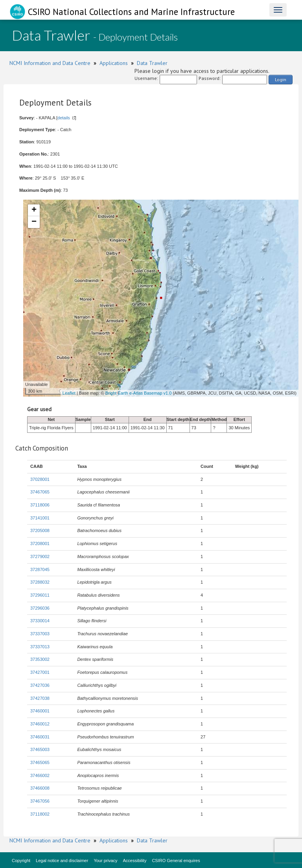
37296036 (40, 608)
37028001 (40, 479)
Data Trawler (152, 63)
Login (281, 79)
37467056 (40, 801)
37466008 (40, 788)
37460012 (40, 724)
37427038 (40, 698)
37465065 (40, 762)
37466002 (40, 775)
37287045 (40, 569)
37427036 (40, 685)
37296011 (40, 595)
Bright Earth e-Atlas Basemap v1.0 (139, 393)
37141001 (40, 518)
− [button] (34, 222)
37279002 (40, 556)
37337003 (40, 634)
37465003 (40, 749)
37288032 (40, 582)
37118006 (40, 505)
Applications (114, 63)
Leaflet (69, 393)
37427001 (40, 672)
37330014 (40, 621)
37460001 (40, 711)
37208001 (40, 543)
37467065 (40, 492)
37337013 (40, 647)
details (64, 118)
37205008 (40, 530)
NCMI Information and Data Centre (50, 63)
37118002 (40, 814)
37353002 (40, 659)
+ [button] (34, 210)
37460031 (40, 737)
